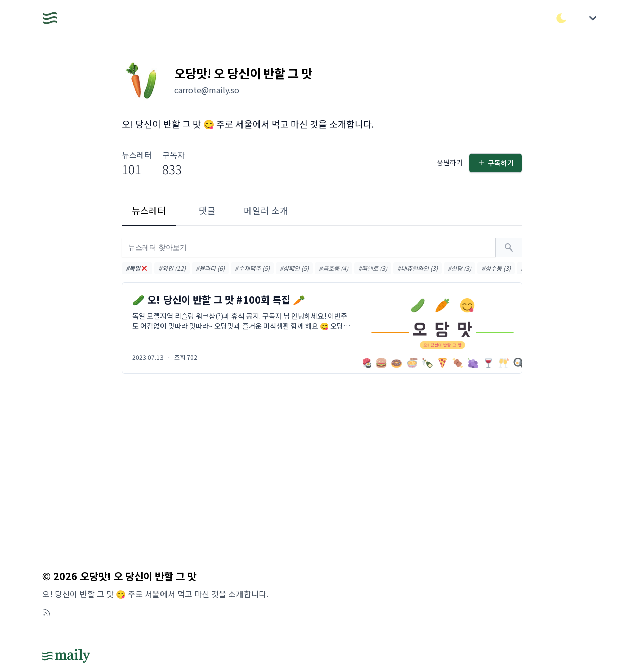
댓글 (207, 210)
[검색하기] (509, 247)
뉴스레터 (149, 210)
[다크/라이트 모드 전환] (561, 18)
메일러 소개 (266, 210)
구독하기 (496, 163)
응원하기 (450, 162)
